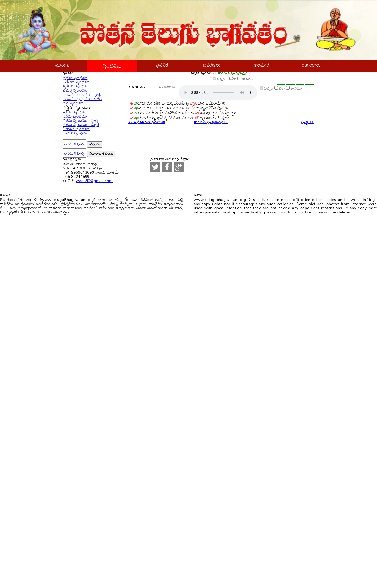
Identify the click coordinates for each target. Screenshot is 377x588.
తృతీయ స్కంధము (80, 138)
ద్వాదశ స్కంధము (79, 295)
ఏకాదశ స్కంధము (80, 281)
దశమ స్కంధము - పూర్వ (86, 252)
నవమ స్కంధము (78, 238)
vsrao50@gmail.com (104, 445)
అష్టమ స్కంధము (79, 224)
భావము (234, 110)
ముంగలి (63, 67)
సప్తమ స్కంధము (82, 209)
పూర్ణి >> (306, 204)
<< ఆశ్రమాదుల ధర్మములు (153, 204)
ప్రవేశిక (162, 67)
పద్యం (191, 110)
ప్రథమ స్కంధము (79, 110)
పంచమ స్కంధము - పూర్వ (88, 167)
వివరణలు (212, 67)
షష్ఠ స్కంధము (77, 195)
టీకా (211, 110)
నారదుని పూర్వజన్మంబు (216, 204)
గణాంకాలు (311, 67)
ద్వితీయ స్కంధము (80, 124)
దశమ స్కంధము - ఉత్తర (86, 266)
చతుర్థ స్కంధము (79, 153)
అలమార (262, 67)
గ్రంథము (112, 67)
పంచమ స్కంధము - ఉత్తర (88, 181)
